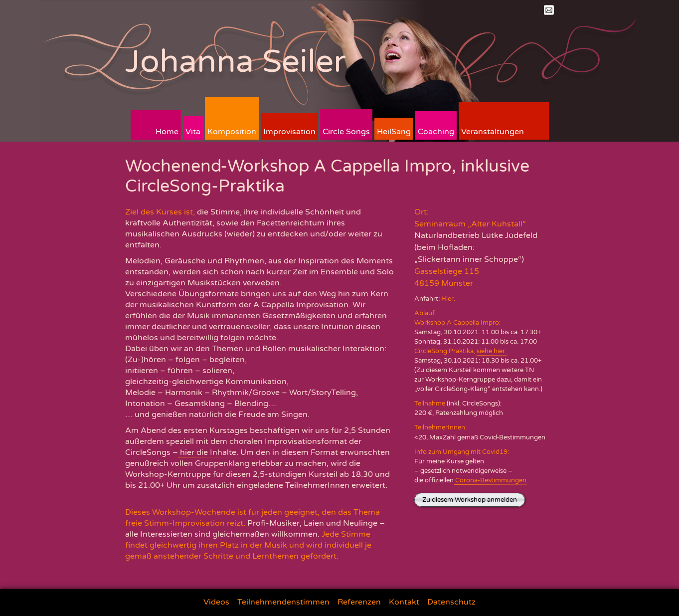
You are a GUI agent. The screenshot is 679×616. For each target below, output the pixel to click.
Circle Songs (346, 132)
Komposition (232, 132)
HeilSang (394, 132)
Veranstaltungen (493, 132)
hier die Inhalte (207, 452)
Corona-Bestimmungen (490, 480)
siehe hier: (492, 351)
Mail (549, 10)
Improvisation (289, 132)
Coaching (436, 132)
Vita (193, 132)
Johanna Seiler (236, 62)
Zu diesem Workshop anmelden (470, 500)
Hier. (448, 299)
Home (167, 132)
